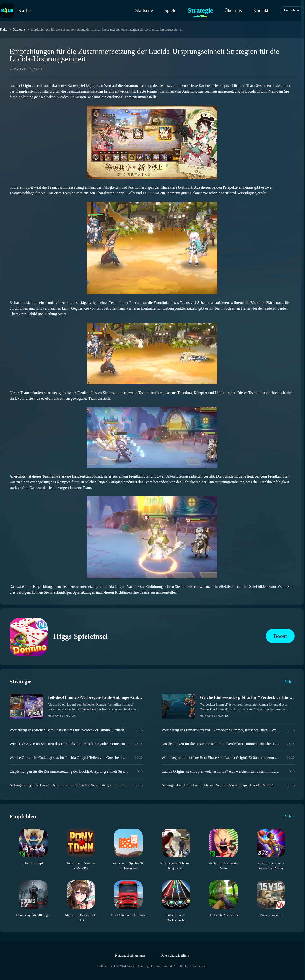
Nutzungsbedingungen (130, 955)
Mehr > (290, 682)
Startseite (144, 10)
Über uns (233, 10)
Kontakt (261, 10)
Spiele (170, 10)
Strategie (200, 10)
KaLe (4, 30)
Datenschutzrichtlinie (175, 955)
